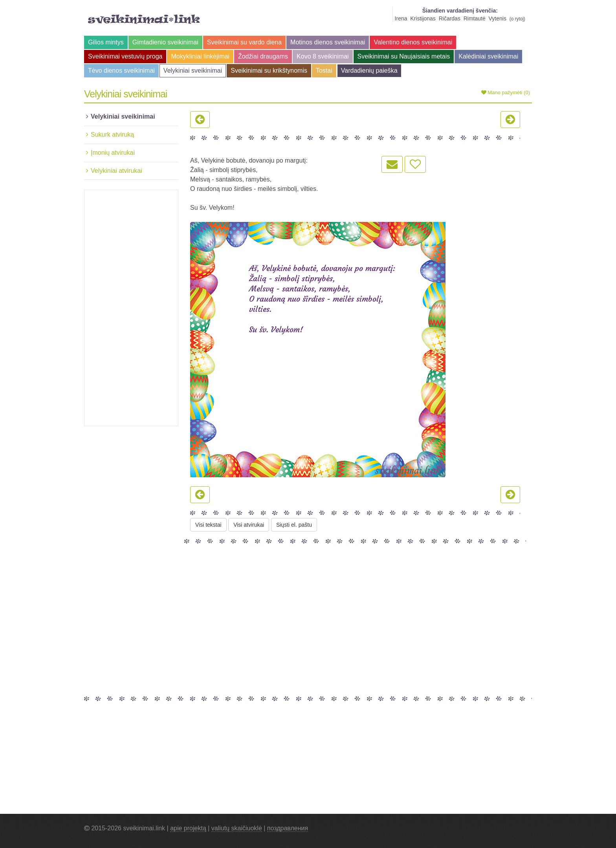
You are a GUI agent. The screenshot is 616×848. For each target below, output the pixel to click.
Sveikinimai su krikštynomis (269, 71)
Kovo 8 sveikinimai (323, 56)
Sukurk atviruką (112, 135)
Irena (401, 18)
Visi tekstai (208, 525)
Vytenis (498, 18)
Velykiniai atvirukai (116, 171)
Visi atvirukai (249, 525)
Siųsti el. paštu (294, 525)
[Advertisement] (131, 308)
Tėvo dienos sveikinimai (121, 71)
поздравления (288, 828)
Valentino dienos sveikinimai (413, 42)
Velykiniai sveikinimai (193, 71)
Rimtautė (475, 18)
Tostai (324, 71)
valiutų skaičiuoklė (237, 828)
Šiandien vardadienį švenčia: (460, 11)
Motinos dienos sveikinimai (328, 42)
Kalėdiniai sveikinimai (488, 56)
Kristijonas (423, 18)
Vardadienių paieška (369, 71)
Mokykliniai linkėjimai (200, 56)
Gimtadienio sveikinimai (165, 42)
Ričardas (450, 18)
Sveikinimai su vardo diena (244, 42)
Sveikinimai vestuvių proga (125, 56)
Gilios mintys (106, 42)
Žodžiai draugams (263, 56)
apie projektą (188, 828)
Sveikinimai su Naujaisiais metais (404, 56)
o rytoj (517, 19)
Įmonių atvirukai (113, 153)
